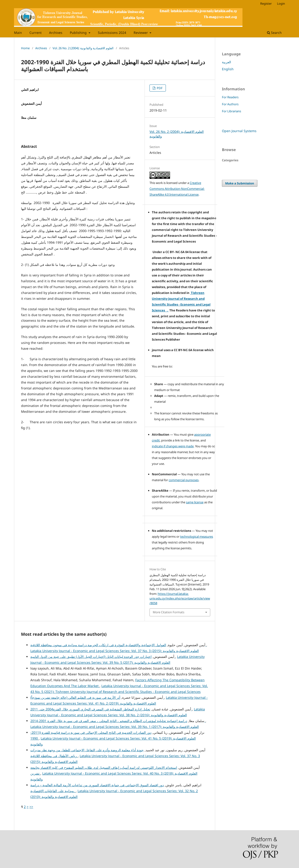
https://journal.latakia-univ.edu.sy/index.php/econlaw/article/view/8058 (180, 598)
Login (281, 4)
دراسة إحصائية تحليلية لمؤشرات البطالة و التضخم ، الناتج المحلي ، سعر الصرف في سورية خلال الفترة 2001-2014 (118, 721)
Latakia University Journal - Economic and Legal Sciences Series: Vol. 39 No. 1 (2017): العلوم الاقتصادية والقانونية (115, 727)
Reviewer (141, 33)
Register (266, 4)
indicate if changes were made (173, 446)
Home (25, 48)
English (228, 69)
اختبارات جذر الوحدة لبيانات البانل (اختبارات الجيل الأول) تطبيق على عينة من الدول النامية (103, 657)
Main (18, 33)
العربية (226, 62)
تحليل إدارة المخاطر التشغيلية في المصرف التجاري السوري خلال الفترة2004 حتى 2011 (111, 709)
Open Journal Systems (239, 131)
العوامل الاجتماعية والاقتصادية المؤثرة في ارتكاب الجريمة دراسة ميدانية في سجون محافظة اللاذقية (118, 645)
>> (31, 807)
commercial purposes (184, 480)
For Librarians (231, 111)
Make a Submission (240, 183)
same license (195, 502)
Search (274, 33)
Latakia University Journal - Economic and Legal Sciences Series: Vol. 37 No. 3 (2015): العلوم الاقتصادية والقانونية (115, 651)
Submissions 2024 (112, 33)
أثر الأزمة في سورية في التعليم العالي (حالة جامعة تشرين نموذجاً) (97, 697)
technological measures (197, 536)
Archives (56, 33)
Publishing (79, 33)
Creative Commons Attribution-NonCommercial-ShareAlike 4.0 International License (177, 189)
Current (36, 33)
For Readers (230, 97)
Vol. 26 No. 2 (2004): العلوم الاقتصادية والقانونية (83, 48)
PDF (159, 88)
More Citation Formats (169, 612)
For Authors (230, 104)
